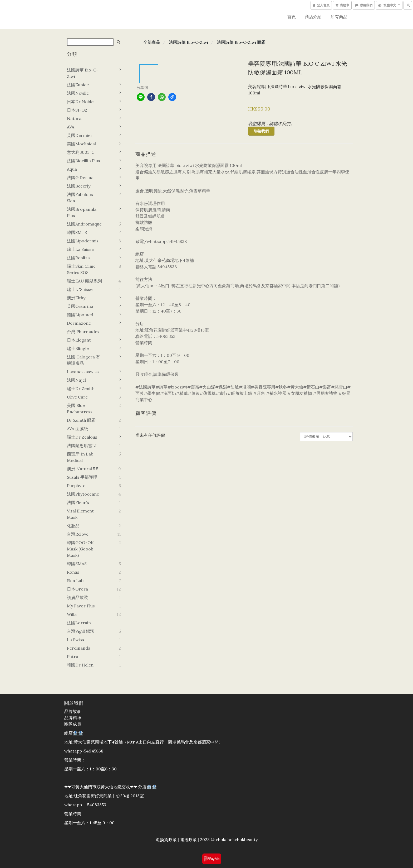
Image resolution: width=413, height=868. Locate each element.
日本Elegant (79, 340)
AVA (71, 127)
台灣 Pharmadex (83, 332)
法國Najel (76, 380)
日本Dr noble (80, 102)
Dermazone (79, 323)
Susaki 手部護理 (82, 477)
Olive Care (77, 397)
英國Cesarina (80, 306)
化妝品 (73, 526)
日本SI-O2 (77, 110)
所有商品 (339, 17)
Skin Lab (75, 581)
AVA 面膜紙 (77, 429)
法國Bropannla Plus (82, 212)
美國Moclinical (81, 144)
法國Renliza (78, 258)
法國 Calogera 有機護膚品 (83, 360)
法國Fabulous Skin (80, 198)
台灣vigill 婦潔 (81, 631)
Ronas (73, 572)
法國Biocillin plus (83, 161)
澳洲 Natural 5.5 (83, 469)
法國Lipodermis (83, 241)
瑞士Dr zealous (82, 437)
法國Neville (78, 93)
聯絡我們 (261, 131)
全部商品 (152, 42)
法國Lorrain (79, 623)
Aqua (72, 169)
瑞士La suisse (80, 249)
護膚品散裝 (77, 597)
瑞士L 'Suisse (80, 289)
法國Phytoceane (83, 494)
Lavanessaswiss (83, 372)
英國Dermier (80, 135)
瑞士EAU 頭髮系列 (84, 281)
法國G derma (80, 178)
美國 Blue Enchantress (80, 409)
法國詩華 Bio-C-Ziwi (83, 73)
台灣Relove (78, 534)
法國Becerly (79, 186)
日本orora (77, 589)
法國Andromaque (84, 224)
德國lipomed (80, 315)
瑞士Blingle (78, 348)
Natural (75, 118)
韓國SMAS (77, 564)
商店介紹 (313, 17)
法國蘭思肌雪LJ (82, 445)
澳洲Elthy (76, 298)
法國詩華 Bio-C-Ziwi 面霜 (241, 42)
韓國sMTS (77, 232)
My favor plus (81, 606)
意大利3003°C (81, 152)
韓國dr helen (80, 665)
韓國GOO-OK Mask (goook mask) (80, 549)
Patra (73, 656)
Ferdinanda (79, 648)
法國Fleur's (78, 502)
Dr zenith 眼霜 (81, 420)
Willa (72, 614)
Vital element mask (80, 514)
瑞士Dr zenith (81, 389)
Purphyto (76, 486)
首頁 (292, 17)
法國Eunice (78, 85)
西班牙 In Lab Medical (80, 457)
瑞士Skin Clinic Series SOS (81, 269)
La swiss (75, 640)
